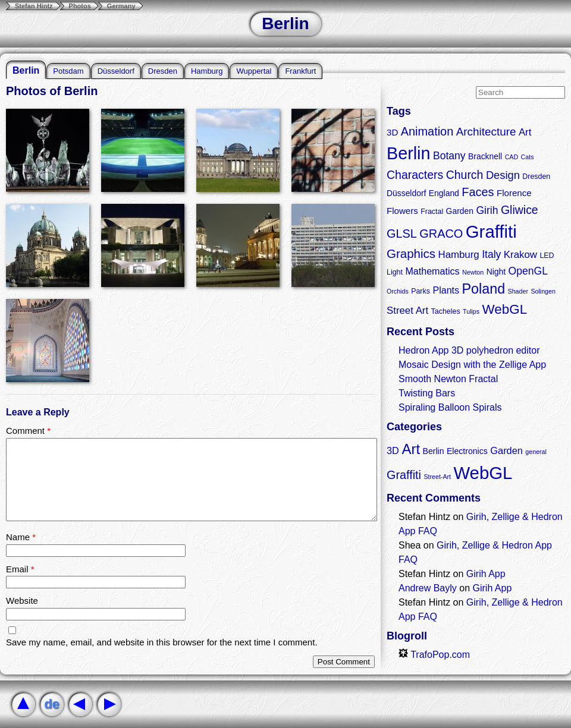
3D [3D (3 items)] (393, 450)
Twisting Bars (427, 393)
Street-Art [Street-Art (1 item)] (437, 477)
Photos (80, 6)
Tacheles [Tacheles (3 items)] (446, 311)
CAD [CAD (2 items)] (512, 157)
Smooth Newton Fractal (448, 379)
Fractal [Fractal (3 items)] (432, 212)
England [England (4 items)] (444, 193)
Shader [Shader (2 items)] (518, 291)
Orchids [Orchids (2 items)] (398, 291)
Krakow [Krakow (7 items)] (520, 255)
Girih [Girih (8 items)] (487, 210)
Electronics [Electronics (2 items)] (467, 451)
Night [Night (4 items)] (496, 272)
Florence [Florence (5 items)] (514, 193)
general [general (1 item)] (536, 452)
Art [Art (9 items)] (411, 449)
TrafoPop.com (434, 655)
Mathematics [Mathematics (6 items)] (432, 271)
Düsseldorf (116, 71)
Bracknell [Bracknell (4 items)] (485, 156)
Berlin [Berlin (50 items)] (408, 153)
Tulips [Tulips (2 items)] (471, 311)
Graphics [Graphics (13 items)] (411, 253)
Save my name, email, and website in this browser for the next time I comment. (162, 642)
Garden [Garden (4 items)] (460, 211)
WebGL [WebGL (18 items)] (505, 309)
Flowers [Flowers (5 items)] (402, 211)
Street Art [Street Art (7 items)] (407, 311)
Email (20, 569)
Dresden (163, 71)
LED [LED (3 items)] (547, 256)
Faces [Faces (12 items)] (478, 192)
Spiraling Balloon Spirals (450, 407)
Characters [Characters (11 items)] (415, 175)
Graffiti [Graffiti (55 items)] (491, 231)
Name (21, 537)
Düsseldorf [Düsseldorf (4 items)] (406, 193)
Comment (28, 431)
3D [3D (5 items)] (392, 132)
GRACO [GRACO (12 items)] (441, 234)
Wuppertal (254, 71)
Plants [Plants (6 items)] (446, 290)
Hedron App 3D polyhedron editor (469, 350)
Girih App (486, 574)
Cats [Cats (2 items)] (528, 157)
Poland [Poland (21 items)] (484, 289)
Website (22, 601)
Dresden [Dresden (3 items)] (536, 177)
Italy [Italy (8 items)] (491, 254)
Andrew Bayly (428, 588)
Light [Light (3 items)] (395, 272)
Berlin (26, 70)
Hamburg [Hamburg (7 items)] (458, 255)
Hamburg (207, 71)
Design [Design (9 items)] (503, 175)
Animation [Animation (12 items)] (427, 131)
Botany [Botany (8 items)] (449, 156)
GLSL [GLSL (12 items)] (402, 234)
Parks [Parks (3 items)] (421, 291)
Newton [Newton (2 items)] (473, 272)
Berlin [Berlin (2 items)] (434, 451)
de (52, 704)
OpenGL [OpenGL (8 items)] (528, 271)
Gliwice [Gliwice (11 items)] (520, 210)
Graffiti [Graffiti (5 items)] (404, 475)
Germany (121, 6)
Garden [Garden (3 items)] (506, 450)
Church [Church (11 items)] (465, 175)
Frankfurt (300, 71)
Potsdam (68, 71)
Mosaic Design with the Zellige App (472, 365)
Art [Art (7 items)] (525, 132)
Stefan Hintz (34, 6)
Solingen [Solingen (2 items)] (543, 291)
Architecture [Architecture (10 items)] (486, 132)
